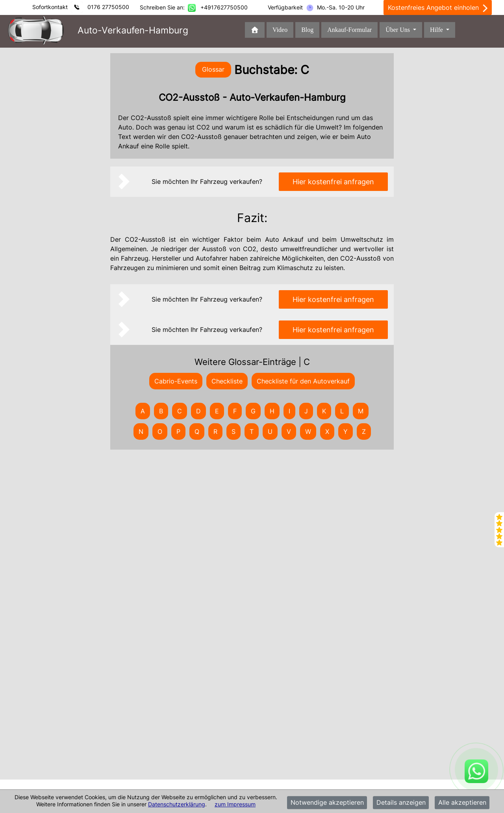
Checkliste (227, 381)
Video (280, 30)
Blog (307, 30)
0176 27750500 (108, 7)
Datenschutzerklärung (177, 804)
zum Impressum (235, 804)
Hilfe (437, 30)
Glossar (213, 69)
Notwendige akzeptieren (327, 803)
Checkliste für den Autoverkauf (303, 381)
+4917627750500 (224, 7)
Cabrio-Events (176, 381)
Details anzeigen (401, 803)
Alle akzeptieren (462, 803)
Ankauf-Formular (349, 30)
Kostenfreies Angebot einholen (438, 8)
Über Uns (398, 30)
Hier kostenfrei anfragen (333, 182)
